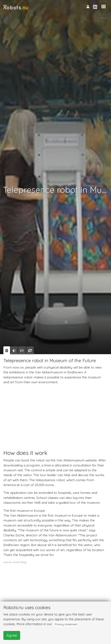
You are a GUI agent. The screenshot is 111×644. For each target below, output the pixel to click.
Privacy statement (66, 624)
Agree (12, 635)
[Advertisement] (55, 413)
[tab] (7, 350)
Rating (104, 18)
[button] (104, 7)
